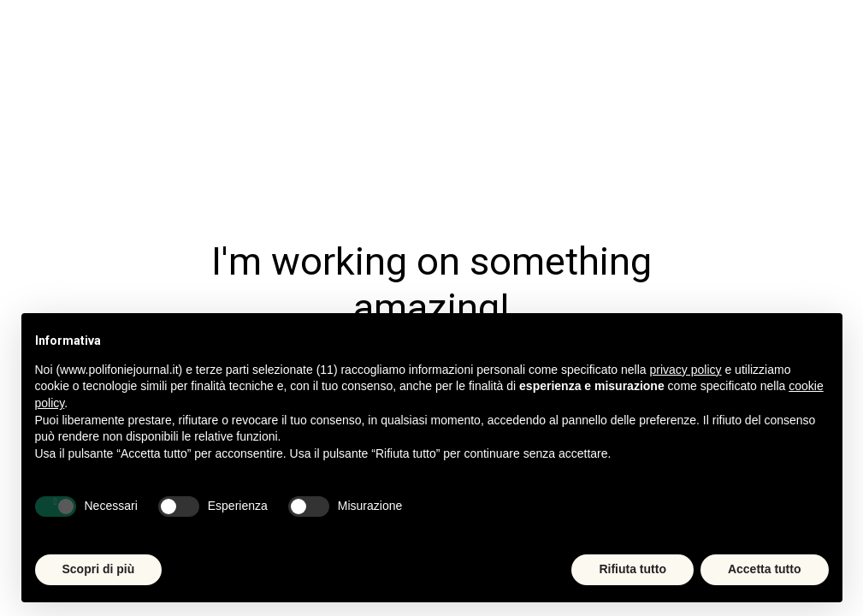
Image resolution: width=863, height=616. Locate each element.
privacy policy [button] (686, 370)
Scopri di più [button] (99, 569)
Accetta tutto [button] (765, 569)
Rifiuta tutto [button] (632, 569)
